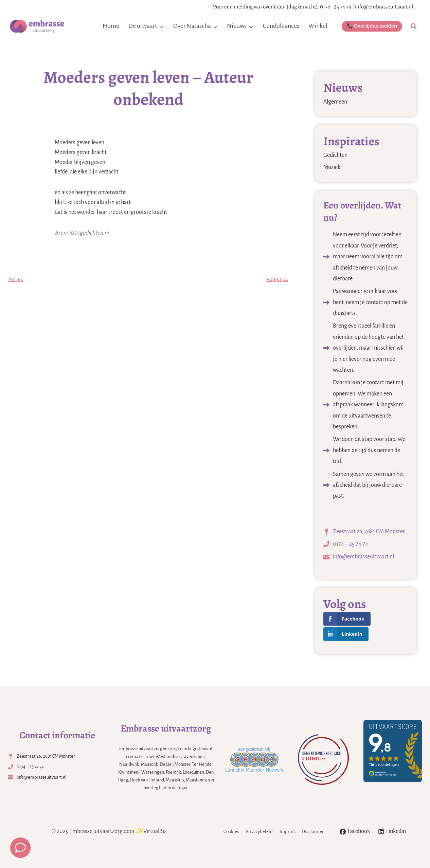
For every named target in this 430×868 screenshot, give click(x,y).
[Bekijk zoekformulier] (414, 26)
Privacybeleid (259, 832)
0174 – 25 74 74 (351, 544)
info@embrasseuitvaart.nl (384, 7)
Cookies (231, 832)
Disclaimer (313, 832)
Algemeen (335, 102)
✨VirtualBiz (151, 831)
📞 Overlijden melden (372, 26)
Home (111, 26)
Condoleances (281, 26)
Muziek (332, 167)
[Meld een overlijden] (20, 848)
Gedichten (335, 155)
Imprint (287, 832)
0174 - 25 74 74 (336, 7)
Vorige (16, 279)
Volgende (277, 279)
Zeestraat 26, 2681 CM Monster (369, 532)
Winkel (318, 26)
